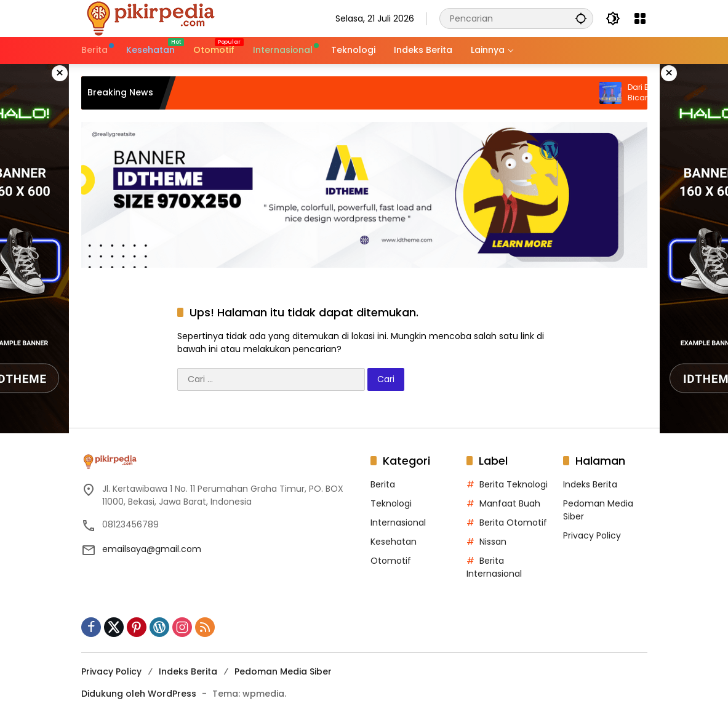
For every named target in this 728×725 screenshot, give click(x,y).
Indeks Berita (590, 484)
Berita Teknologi (514, 484)
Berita (383, 484)
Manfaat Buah (510, 503)
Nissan (493, 542)
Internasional (398, 523)
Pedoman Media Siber (283, 671)
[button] (581, 18)
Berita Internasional (494, 567)
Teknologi (391, 503)
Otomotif (391, 561)
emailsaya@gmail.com (152, 549)
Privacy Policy (592, 535)
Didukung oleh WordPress (139, 694)
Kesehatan (394, 542)
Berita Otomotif (513, 523)
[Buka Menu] (640, 18)
